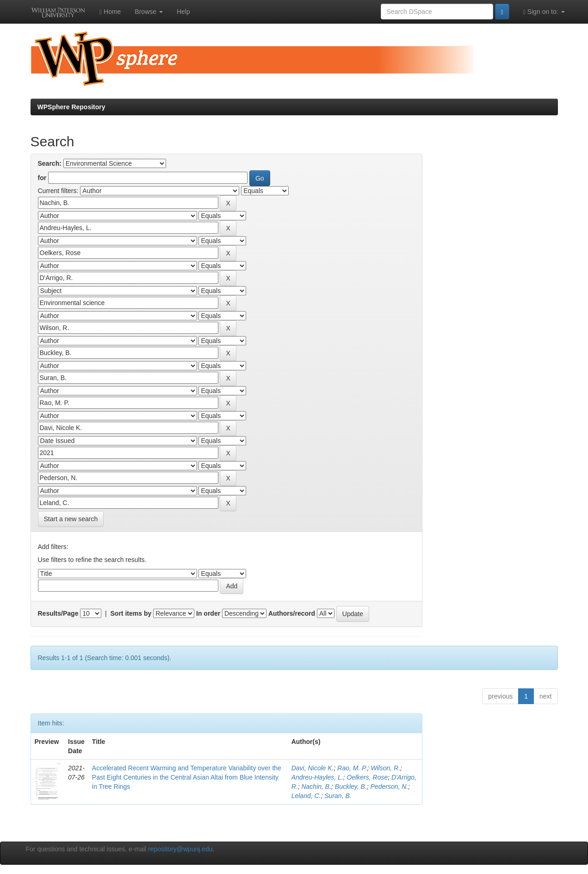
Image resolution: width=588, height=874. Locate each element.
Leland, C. (306, 796)
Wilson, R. (385, 768)
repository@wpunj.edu (180, 849)
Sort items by (131, 613)
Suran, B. (338, 796)
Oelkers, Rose (368, 777)
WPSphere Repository (71, 107)
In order (208, 613)
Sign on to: (544, 12)
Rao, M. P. (352, 768)
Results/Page (58, 613)
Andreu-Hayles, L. (317, 777)
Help (183, 12)
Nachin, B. (316, 787)
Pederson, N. (390, 787)
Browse (149, 12)
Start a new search (71, 519)
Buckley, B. (351, 787)
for (42, 178)
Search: (50, 163)
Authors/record (292, 613)
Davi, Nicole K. (313, 768)
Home (110, 12)
